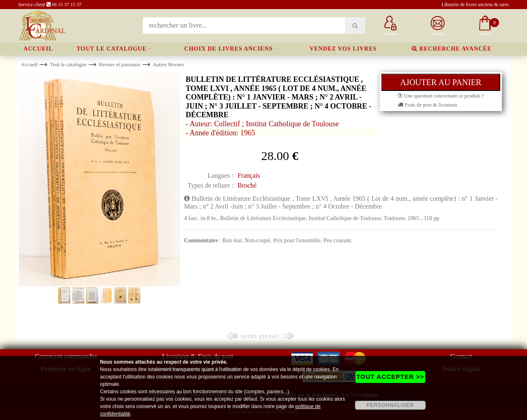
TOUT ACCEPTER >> (390, 377)
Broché (247, 185)
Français (249, 175)
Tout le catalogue (112, 49)
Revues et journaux (119, 64)
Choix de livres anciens (229, 49)
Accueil (38, 49)
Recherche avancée (452, 49)
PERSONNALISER (390, 405)
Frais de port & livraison (427, 105)
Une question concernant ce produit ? (441, 96)
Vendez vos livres (343, 49)
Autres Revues (168, 64)
